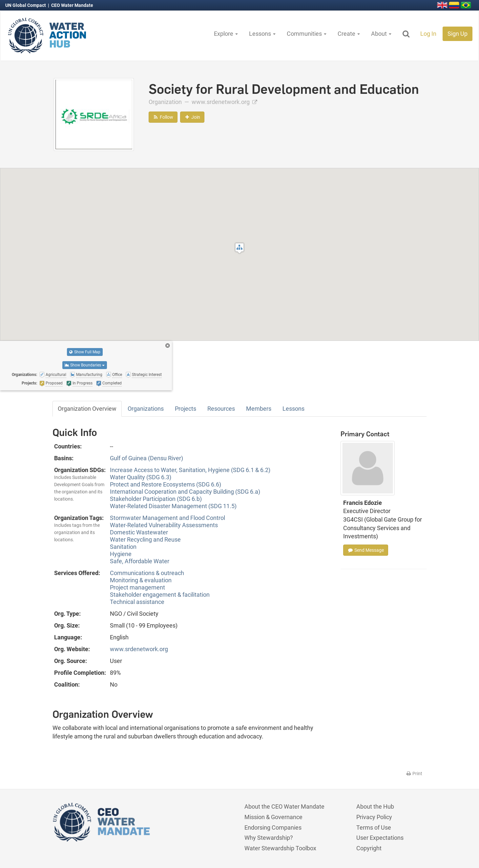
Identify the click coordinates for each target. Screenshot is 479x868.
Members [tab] (259, 409)
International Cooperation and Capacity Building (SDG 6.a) (185, 492)
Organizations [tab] (146, 409)
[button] (239, 248)
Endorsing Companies (273, 827)
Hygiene (121, 554)
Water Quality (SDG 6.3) (141, 477)
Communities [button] (307, 34)
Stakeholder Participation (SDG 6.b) (156, 499)
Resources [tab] (221, 409)
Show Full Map (85, 352)
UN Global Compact (26, 5)
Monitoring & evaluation (141, 580)
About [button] (381, 34)
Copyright (369, 848)
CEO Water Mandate (72, 5)
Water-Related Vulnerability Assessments (164, 525)
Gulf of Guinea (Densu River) (146, 458)
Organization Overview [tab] (87, 409)
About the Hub (375, 806)
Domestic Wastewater (139, 532)
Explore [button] (226, 34)
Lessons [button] (262, 34)
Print (414, 774)
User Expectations (380, 838)
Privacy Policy (374, 817)
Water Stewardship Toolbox (280, 848)
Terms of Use (374, 827)
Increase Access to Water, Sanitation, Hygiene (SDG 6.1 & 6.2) (190, 470)
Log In (428, 34)
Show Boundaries (85, 365)
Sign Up (458, 34)
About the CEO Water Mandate (284, 806)
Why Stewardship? (269, 838)
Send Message (366, 550)
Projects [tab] (186, 409)
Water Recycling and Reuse (145, 539)
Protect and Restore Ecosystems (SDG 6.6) (166, 484)
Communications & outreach (147, 573)
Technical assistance (137, 602)
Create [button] (349, 34)
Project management (137, 587)
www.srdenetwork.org (224, 102)
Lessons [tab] (293, 409)
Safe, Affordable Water (140, 561)
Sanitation (123, 547)
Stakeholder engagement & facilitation (160, 595)
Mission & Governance (273, 817)
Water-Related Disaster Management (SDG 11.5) (173, 506)
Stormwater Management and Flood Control (167, 518)
